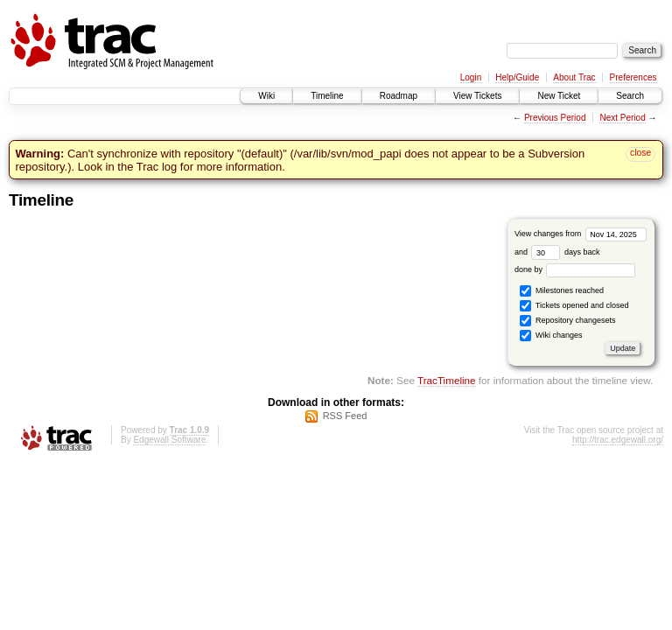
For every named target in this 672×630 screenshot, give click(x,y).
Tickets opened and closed (574, 306)
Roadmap (399, 96)
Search (630, 96)
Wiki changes (551, 336)
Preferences (633, 77)
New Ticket (559, 96)
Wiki (266, 96)
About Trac (574, 77)
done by (575, 269)
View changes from (581, 234)
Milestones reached (562, 291)
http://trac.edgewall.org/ (618, 440)
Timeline (327, 96)
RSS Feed (345, 416)
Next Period (622, 118)
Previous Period (555, 118)
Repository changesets (567, 321)
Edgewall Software (169, 440)
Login (471, 77)
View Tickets (477, 96)
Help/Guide (517, 77)
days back (565, 252)
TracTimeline (447, 380)
